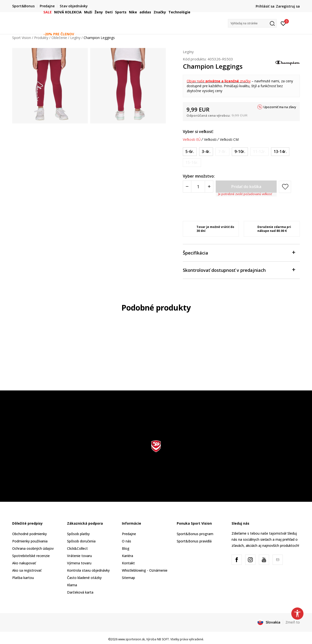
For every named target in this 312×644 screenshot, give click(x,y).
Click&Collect (77, 548)
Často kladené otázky (84, 578)
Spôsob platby (78, 534)
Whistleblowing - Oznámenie (145, 570)
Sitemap (128, 578)
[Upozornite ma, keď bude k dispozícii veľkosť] (222, 152)
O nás (127, 541)
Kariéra (127, 556)
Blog (126, 548)
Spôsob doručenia (81, 541)
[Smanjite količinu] (187, 187)
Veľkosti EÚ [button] (192, 140)
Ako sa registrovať (27, 570)
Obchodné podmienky (29, 534)
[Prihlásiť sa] (283, 23)
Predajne (129, 534)
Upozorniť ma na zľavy (280, 107)
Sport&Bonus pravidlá (194, 541)
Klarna (72, 585)
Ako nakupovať (24, 563)
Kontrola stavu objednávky (88, 570)
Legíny (188, 52)
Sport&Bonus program (195, 534)
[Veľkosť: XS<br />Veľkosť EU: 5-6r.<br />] (190, 152)
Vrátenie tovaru (79, 556)
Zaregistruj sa (288, 6)
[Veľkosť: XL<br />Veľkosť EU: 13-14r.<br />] (280, 152)
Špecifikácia (239, 252)
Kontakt (128, 563)
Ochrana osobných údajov (33, 548)
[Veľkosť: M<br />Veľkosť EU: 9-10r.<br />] (240, 152)
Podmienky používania (30, 541)
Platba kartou (23, 578)
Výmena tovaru (79, 563)
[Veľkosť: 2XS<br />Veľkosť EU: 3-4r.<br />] (206, 152)
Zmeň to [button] (293, 622)
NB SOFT (163, 639)
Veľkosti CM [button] (229, 140)
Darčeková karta (80, 592)
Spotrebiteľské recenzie (31, 556)
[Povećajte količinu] (209, 187)
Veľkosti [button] (210, 140)
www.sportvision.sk (132, 639)
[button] (252, 23)
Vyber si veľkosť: (198, 132)
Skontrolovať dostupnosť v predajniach (239, 270)
